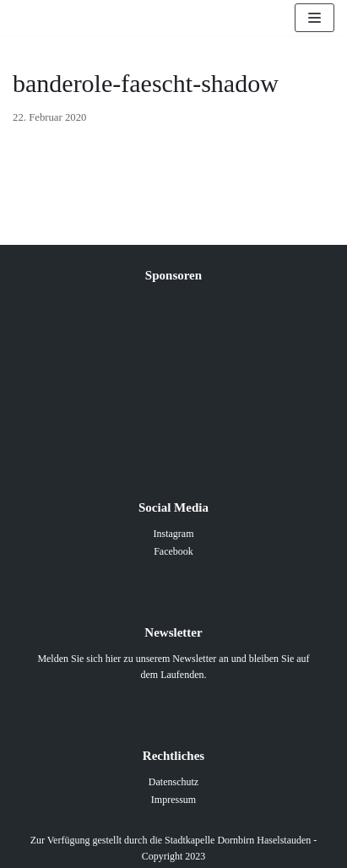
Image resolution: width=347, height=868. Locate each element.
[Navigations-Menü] (314, 18)
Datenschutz (173, 782)
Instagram (174, 534)
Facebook (173, 551)
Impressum (173, 800)
